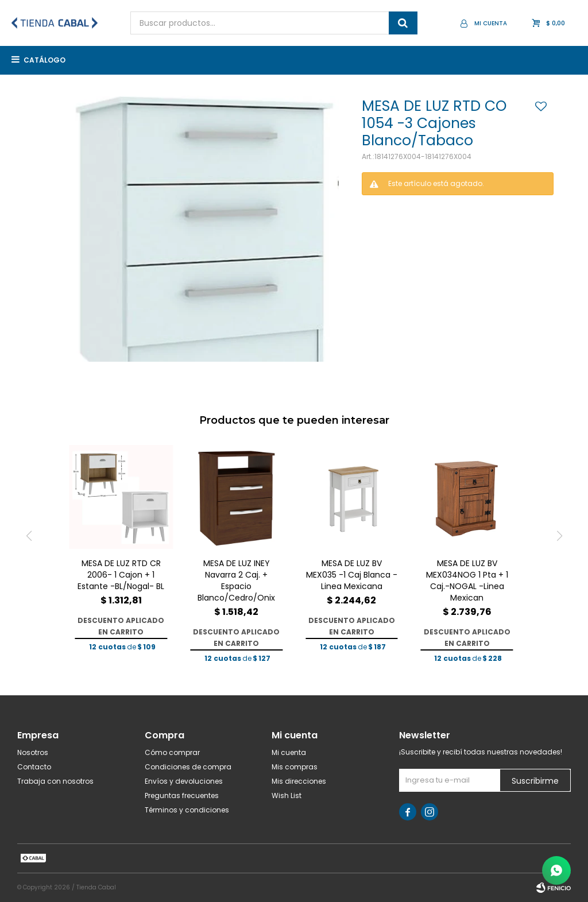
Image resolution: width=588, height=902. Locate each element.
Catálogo (45, 60)
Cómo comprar (172, 752)
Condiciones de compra (188, 767)
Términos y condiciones (187, 810)
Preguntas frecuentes (182, 795)
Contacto (34, 767)
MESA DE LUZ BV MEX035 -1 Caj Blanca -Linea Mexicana (352, 575)
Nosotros (33, 752)
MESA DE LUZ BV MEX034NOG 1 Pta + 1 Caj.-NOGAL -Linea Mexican (467, 580)
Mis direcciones (299, 781)
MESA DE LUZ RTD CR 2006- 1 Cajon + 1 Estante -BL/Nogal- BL (121, 575)
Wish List (287, 795)
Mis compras (295, 767)
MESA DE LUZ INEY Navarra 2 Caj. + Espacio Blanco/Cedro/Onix (236, 580)
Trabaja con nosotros (55, 781)
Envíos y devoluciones (184, 781)
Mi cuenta (289, 752)
